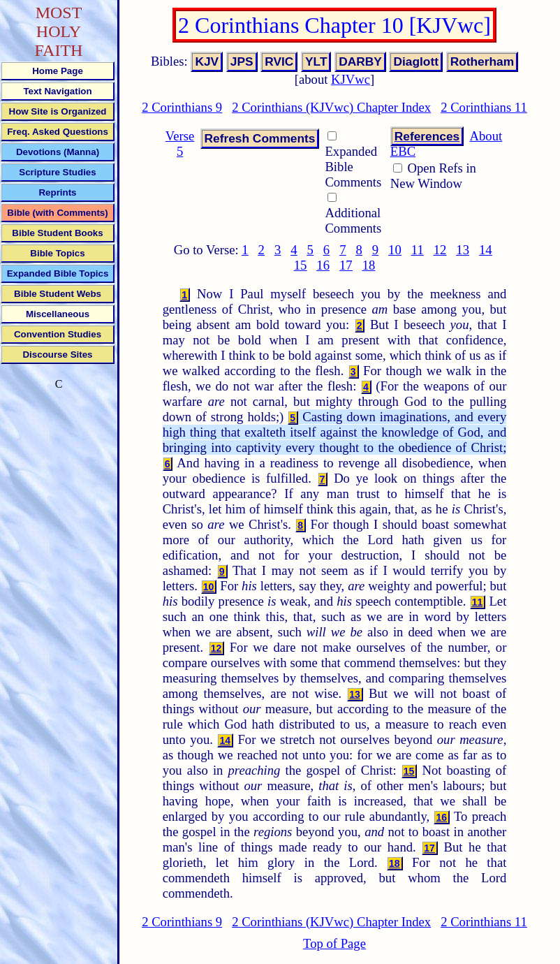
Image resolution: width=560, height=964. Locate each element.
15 (301, 265)
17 (346, 265)
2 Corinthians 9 (182, 107)
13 (463, 250)
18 (369, 265)
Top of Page (334, 943)
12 (440, 250)
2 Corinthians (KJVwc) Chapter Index (331, 107)
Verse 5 (180, 144)
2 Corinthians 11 (484, 107)
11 (418, 250)
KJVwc (351, 79)
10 (395, 250)
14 (486, 250)
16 (323, 265)
